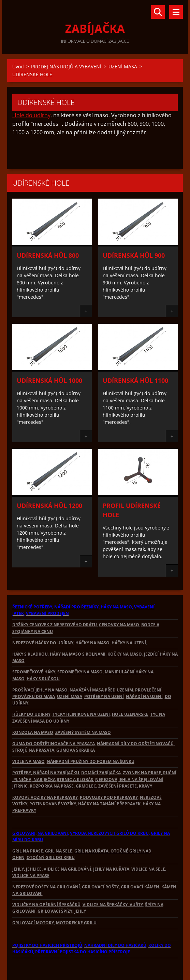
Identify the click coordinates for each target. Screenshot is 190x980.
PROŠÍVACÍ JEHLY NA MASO (40, 690)
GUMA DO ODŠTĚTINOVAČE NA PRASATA (54, 744)
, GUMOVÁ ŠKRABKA (75, 750)
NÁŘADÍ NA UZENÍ (144, 696)
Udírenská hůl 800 (48, 255)
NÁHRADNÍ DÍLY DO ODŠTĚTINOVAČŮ (135, 744)
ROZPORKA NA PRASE (52, 786)
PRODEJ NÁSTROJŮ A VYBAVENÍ (66, 66)
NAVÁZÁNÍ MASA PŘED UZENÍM (101, 690)
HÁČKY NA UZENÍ (129, 643)
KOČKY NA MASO (125, 654)
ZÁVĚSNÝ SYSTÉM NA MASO (83, 732)
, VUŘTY (135, 905)
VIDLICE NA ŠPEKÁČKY (105, 905)
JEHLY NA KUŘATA (111, 869)
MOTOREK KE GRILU (76, 923)
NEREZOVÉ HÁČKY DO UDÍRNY (43, 643)
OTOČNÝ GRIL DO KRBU (51, 857)
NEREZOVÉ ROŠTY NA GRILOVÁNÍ (46, 887)
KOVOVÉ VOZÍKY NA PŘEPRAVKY (45, 797)
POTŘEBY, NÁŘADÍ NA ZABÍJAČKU (46, 773)
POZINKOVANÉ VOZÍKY (53, 804)
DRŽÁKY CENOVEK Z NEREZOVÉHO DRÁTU (55, 625)
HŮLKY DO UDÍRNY (31, 714)
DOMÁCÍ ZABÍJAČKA (101, 773)
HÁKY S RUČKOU (43, 679)
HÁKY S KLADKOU (30, 654)
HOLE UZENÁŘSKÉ (130, 714)
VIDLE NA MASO (28, 761)
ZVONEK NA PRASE (142, 773)
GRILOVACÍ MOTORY (33, 923)
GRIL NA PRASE (28, 851)
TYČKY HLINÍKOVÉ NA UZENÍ (81, 714)
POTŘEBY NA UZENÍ (104, 696)
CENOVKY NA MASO (119, 625)
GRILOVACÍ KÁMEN (140, 887)
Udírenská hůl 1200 (49, 506)
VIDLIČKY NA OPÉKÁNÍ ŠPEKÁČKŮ (46, 905)
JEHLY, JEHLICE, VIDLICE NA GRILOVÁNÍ (52, 869)
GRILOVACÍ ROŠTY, (101, 887)
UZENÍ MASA (123, 66)
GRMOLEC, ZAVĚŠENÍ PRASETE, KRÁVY (114, 786)
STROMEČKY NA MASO (80, 672)
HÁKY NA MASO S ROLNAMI (78, 654)
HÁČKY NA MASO (92, 643)
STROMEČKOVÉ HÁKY (34, 672)
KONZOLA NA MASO (33, 732)
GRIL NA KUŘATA (91, 851)
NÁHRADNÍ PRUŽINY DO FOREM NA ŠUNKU (91, 761)
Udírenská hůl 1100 (135, 380)
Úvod (18, 66)
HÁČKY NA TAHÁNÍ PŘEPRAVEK (109, 804)
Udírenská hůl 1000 (49, 380)
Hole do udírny (31, 115)
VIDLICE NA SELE (148, 869)
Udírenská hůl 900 (134, 255)
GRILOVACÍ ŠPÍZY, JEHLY (62, 911)
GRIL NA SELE (59, 851)
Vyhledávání (158, 12)
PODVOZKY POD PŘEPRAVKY (109, 797)
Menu (176, 12)
